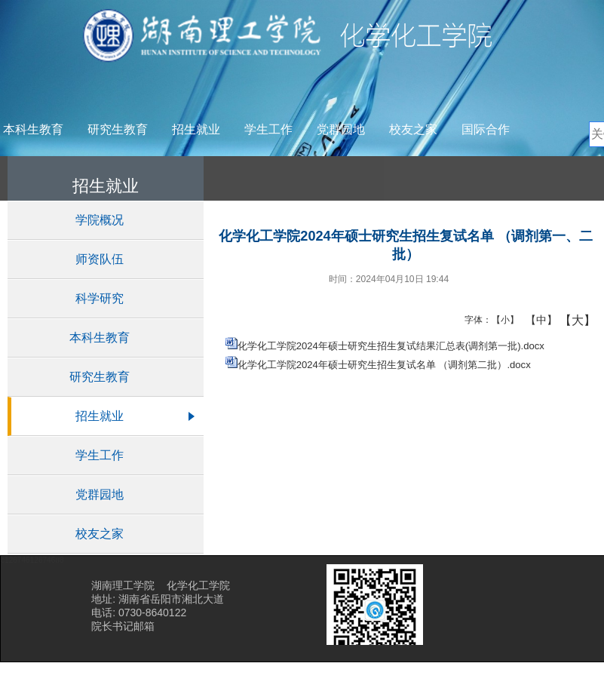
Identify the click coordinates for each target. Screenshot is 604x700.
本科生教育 (33, 129)
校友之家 (413, 129)
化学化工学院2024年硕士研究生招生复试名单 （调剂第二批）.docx (384, 365)
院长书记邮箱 (123, 626)
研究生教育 (118, 129)
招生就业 (196, 129)
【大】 (570, 320)
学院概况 (100, 220)
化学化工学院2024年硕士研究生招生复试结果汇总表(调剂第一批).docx (391, 346)
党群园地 (341, 129)
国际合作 (486, 129)
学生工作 (268, 129)
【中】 (536, 320)
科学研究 (100, 298)
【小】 (502, 320)
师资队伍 (100, 259)
